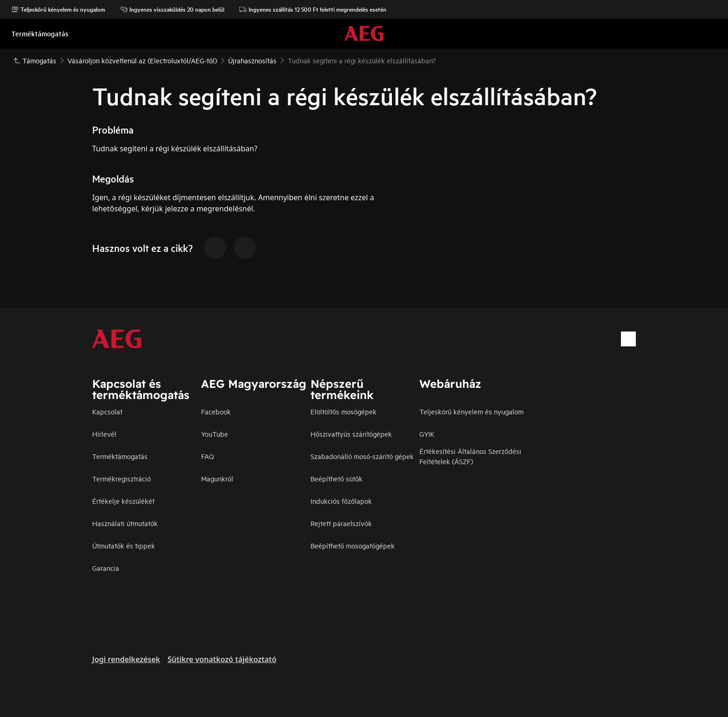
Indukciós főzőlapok (341, 501)
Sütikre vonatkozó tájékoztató (222, 659)
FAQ (208, 456)
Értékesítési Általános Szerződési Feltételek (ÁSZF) (470, 456)
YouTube (215, 434)
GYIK (427, 434)
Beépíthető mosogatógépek (353, 545)
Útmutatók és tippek (124, 545)
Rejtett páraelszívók (341, 523)
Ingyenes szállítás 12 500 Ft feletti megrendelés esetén (313, 9)
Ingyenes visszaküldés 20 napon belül (172, 9)
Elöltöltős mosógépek (344, 411)
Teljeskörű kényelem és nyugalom (58, 9)
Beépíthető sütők (337, 478)
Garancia (106, 568)
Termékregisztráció (121, 478)
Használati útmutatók (125, 523)
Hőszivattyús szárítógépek (351, 434)
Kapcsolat (107, 411)
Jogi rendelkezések (126, 659)
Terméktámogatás (120, 456)
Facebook (216, 411)
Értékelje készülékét (123, 501)
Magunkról (217, 478)
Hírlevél (104, 434)
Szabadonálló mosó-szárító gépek (362, 456)
